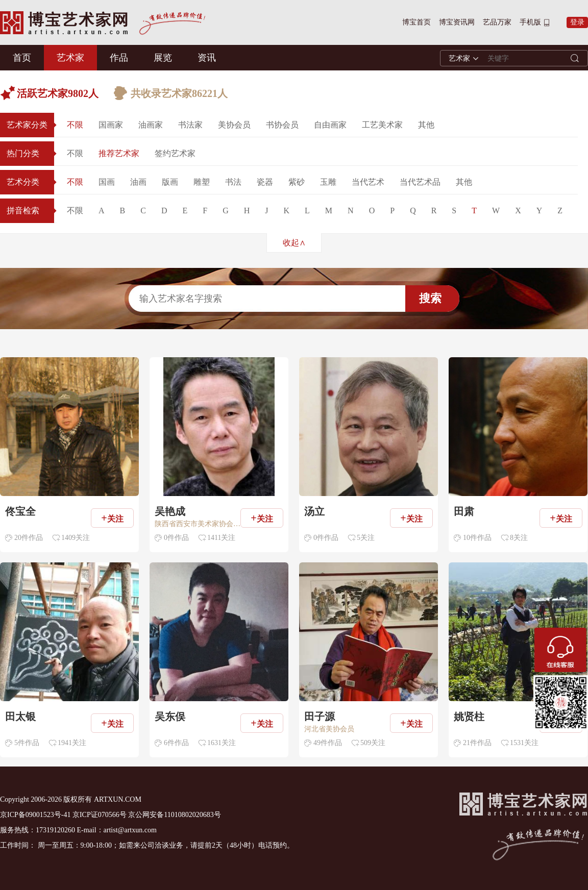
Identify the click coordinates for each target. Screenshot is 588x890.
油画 (138, 182)
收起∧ (294, 243)
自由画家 (330, 125)
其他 (426, 125)
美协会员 (234, 125)
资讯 (207, 58)
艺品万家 (497, 22)
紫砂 (297, 182)
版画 (170, 182)
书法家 (190, 125)
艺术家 (70, 58)
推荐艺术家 (119, 153)
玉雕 (328, 182)
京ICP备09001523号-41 (35, 815)
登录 (577, 22)
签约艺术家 (175, 153)
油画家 (151, 125)
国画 (107, 182)
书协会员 (282, 125)
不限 (75, 125)
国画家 (111, 125)
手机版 (530, 22)
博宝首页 (416, 22)
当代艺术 (368, 182)
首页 (22, 58)
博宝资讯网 (457, 22)
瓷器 (265, 182)
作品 (119, 58)
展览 (163, 58)
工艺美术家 (382, 125)
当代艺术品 (420, 182)
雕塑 (202, 182)
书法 (233, 182)
